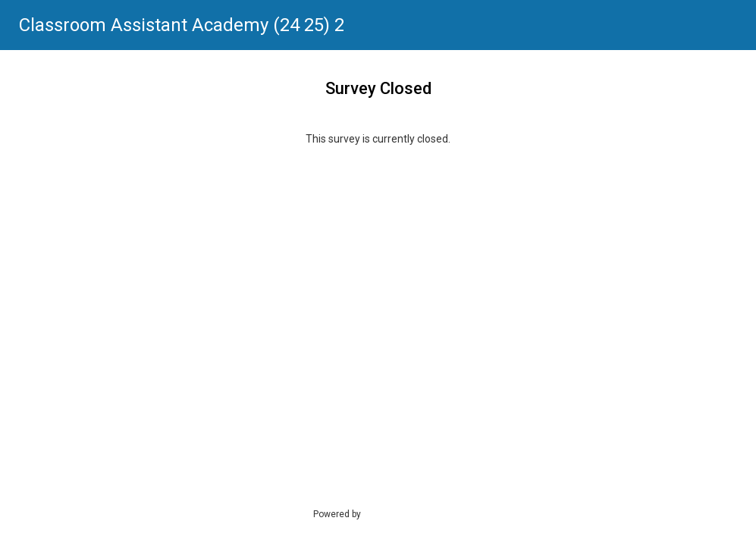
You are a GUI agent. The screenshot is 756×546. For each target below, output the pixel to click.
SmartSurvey (405, 513)
